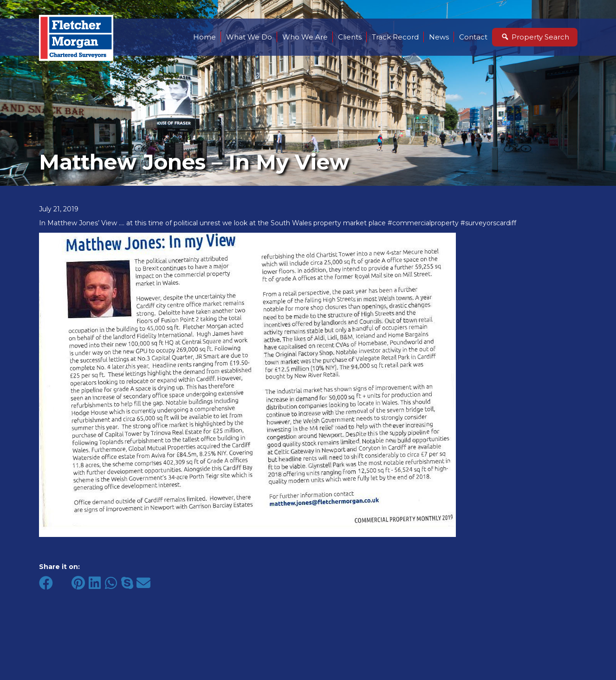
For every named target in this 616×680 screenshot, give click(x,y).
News (439, 37)
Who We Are (305, 37)
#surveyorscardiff (488, 223)
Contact (473, 37)
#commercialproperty (423, 223)
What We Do (249, 37)
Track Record (395, 37)
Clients (350, 37)
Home (204, 37)
